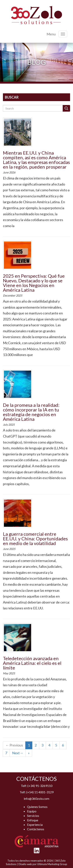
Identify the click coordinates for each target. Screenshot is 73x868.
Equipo (32, 811)
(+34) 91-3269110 (40, 786)
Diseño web (25, 864)
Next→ (18, 753)
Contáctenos (36, 829)
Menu (51, 34)
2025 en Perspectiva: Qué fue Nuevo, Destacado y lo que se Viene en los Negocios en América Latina (34, 283)
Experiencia (35, 825)
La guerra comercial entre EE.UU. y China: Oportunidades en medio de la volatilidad (35, 539)
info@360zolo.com (36, 798)
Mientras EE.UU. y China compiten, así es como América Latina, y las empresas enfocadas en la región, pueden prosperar (36, 160)
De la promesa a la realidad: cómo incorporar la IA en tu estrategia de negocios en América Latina (31, 412)
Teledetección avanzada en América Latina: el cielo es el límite (32, 663)
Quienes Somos (37, 807)
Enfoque (33, 820)
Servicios (33, 816)
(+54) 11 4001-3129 (40, 792)
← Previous (14, 745)
